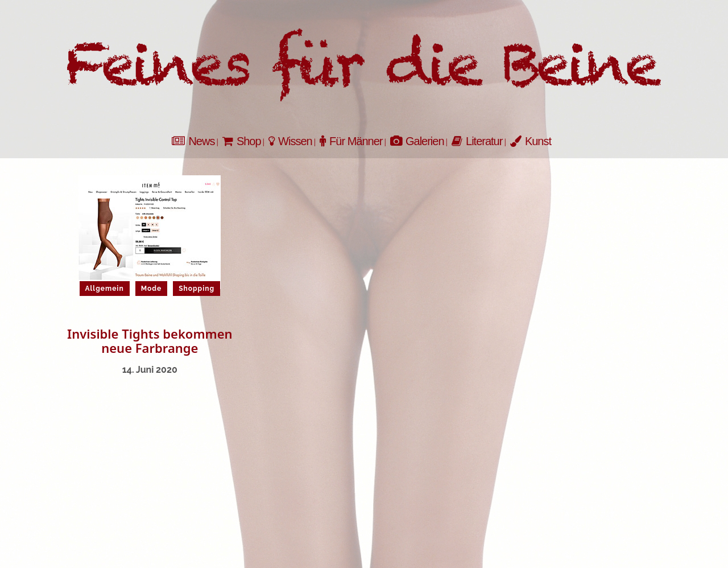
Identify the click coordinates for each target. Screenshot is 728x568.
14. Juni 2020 (150, 370)
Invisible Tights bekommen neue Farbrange (150, 341)
